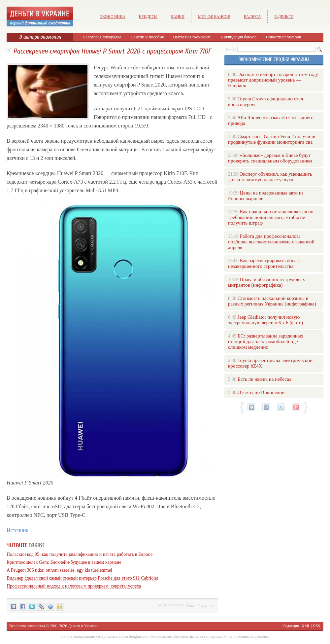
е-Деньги (284, 17)
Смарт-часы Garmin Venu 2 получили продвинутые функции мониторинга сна (272, 139)
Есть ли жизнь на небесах (265, 379)
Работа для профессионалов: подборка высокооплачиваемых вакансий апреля (271, 242)
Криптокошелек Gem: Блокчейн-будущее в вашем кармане (64, 562)
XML (306, 626)
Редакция (291, 626)
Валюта (252, 17)
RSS (317, 626)
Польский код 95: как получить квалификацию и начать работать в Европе (80, 554)
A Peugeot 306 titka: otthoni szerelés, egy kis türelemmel (59, 570)
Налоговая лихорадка (102, 37)
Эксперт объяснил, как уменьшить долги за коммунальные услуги (270, 177)
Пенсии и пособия (147, 37)
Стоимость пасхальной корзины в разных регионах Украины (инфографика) (272, 301)
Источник (17, 530)
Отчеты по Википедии (261, 392)
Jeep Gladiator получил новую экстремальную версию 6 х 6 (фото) (265, 320)
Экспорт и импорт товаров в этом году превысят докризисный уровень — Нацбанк (273, 80)
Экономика (113, 17)
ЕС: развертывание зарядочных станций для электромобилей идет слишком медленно (266, 341)
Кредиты (148, 17)
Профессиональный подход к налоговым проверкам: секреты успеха (74, 586)
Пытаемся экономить (192, 37)
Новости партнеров (283, 37)
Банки (178, 17)
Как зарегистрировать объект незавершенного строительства (264, 263)
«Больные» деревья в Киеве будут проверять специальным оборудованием (270, 158)
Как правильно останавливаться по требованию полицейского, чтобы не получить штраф (271, 217)
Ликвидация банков (239, 37)
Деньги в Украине (83, 626)
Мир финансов (214, 17)
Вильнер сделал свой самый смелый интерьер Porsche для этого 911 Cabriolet (82, 578)
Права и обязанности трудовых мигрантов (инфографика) (266, 282)
